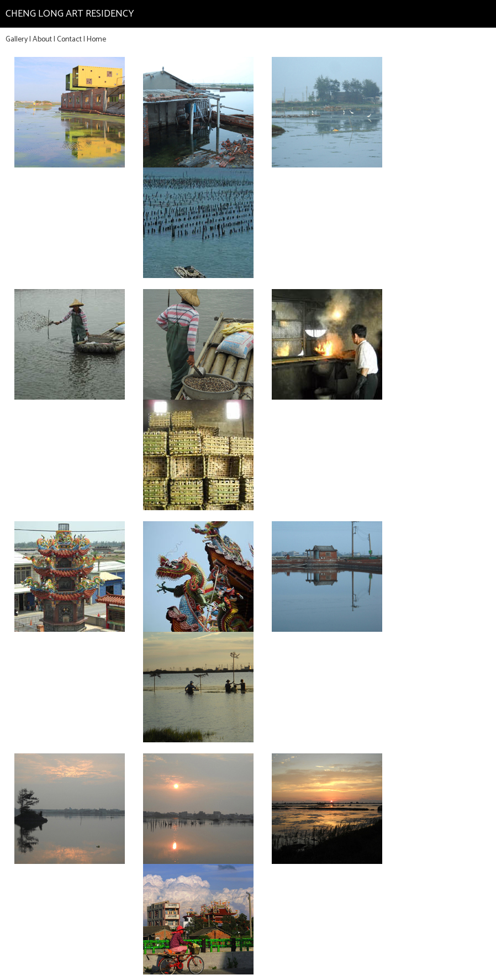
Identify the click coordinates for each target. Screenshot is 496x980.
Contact (69, 40)
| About (41, 40)
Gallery (17, 40)
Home (96, 40)
